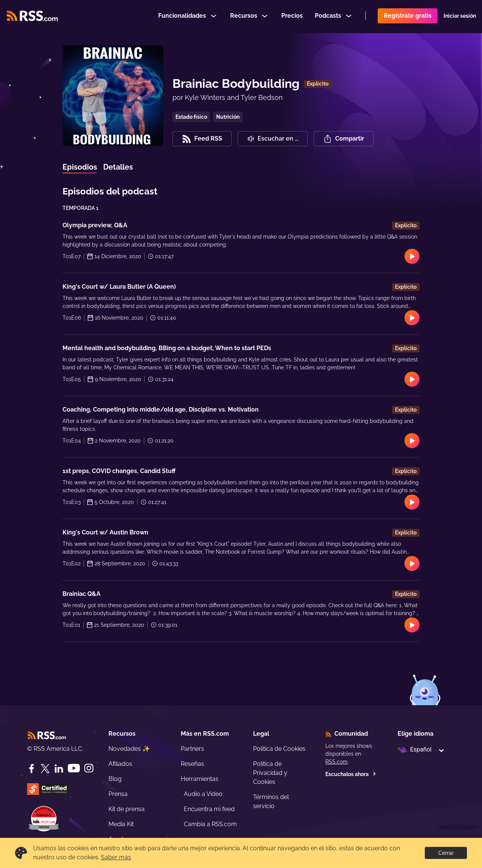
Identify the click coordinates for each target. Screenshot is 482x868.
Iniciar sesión (460, 17)
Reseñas (192, 764)
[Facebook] (32, 768)
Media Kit (121, 824)
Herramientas (200, 779)
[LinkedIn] (59, 768)
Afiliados (120, 764)
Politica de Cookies (279, 749)
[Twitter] (45, 768)
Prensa (118, 794)
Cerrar (446, 853)
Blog (115, 779)
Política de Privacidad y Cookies (270, 773)
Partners (192, 749)
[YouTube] (74, 768)
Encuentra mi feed (209, 809)
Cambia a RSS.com (210, 824)
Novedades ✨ (129, 749)
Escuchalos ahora (351, 774)
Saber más (116, 857)
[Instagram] (89, 768)
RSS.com (336, 762)
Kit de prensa (127, 809)
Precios (292, 16)
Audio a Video (203, 794)
